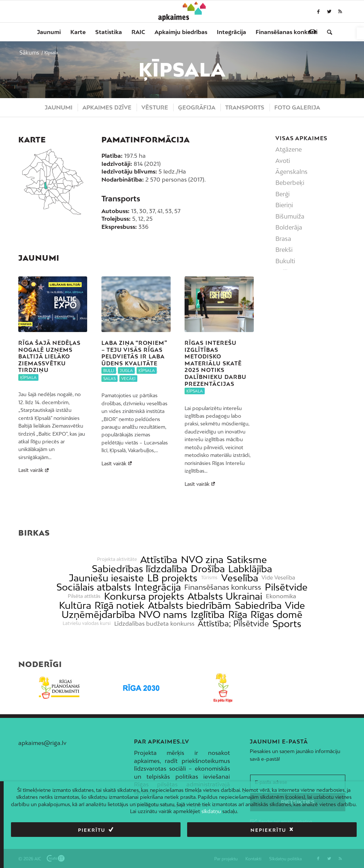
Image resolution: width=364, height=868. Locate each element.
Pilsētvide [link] (286, 587)
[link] (360, 33)
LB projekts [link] (172, 578)
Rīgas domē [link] (276, 614)
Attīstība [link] (159, 560)
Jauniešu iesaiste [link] (106, 578)
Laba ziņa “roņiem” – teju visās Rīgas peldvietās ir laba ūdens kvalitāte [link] (134, 353)
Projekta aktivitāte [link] (117, 559)
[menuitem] (49, 32)
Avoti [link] (283, 161)
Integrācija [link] (158, 587)
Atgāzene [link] (289, 149)
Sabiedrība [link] (258, 605)
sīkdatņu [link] (211, 811)
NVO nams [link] (163, 614)
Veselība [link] (240, 578)
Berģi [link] (283, 194)
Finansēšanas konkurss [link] (223, 587)
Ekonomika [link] (281, 596)
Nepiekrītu (268, 830)
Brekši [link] (284, 250)
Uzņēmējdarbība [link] (98, 614)
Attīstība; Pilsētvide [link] (233, 624)
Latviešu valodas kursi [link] (87, 623)
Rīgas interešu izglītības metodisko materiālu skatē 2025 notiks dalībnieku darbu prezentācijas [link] (216, 363)
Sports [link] (287, 624)
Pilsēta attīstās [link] (84, 596)
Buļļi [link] (109, 370)
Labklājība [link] (250, 569)
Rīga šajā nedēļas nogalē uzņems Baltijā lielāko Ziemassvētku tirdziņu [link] (49, 356)
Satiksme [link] (247, 560)
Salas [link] (109, 379)
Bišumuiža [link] (290, 216)
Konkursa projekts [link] (144, 596)
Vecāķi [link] (128, 379)
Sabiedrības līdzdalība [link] (140, 569)
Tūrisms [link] (209, 578)
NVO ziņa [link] (202, 560)
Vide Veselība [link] (278, 578)
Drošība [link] (208, 569)
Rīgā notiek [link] (119, 605)
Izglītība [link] (208, 614)
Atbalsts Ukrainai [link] (225, 596)
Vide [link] (295, 605)
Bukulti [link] (285, 261)
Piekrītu (92, 830)
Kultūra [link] (75, 605)
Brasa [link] (283, 239)
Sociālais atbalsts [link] (94, 587)
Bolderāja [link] (289, 227)
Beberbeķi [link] (290, 183)
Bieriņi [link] (284, 205)
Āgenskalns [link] (291, 172)
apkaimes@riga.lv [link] (42, 743)
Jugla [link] (126, 370)
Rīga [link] (238, 614)
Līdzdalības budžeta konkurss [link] (154, 624)
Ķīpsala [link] (28, 377)
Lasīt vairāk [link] (34, 470)
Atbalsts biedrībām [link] (190, 605)
